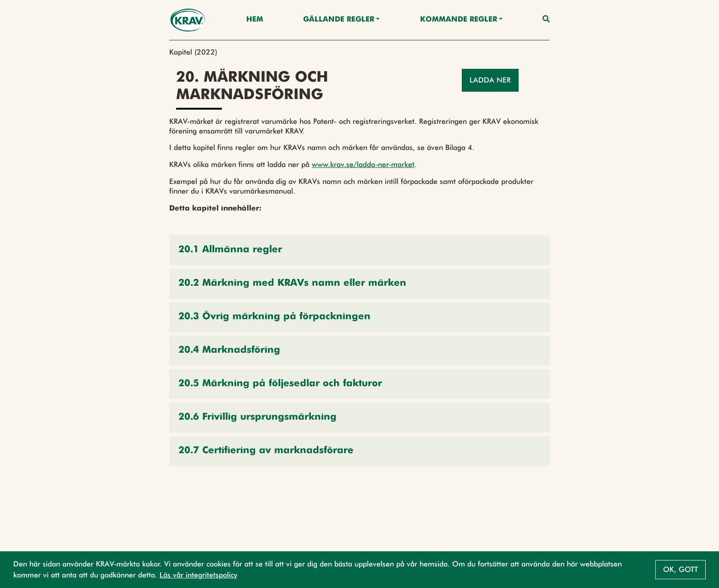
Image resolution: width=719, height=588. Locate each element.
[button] (359, 250)
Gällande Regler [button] (339, 20)
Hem (255, 20)
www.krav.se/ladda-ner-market (363, 164)
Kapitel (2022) (193, 52)
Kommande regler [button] (459, 20)
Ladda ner (490, 80)
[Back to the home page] (188, 20)
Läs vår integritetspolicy (199, 575)
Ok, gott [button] (680, 569)
